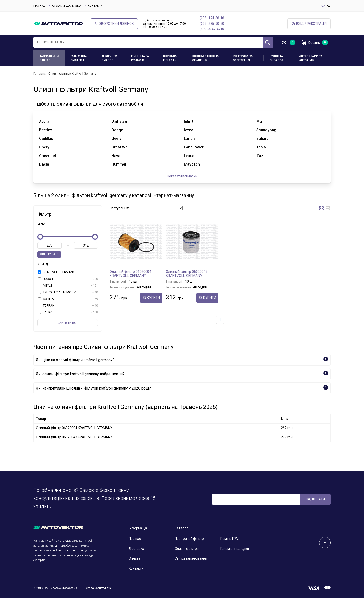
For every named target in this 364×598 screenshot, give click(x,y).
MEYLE (68, 286)
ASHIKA (68, 299)
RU (329, 6)
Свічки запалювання (191, 558)
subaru (263, 139)
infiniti (189, 121)
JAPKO (68, 312)
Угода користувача (99, 588)
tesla (261, 147)
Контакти (95, 6)
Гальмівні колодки (235, 549)
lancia (190, 139)
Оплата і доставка (67, 6)
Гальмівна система (79, 58)
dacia (44, 164)
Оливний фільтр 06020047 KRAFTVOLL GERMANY (187, 274)
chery (44, 147)
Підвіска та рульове (140, 58)
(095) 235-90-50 (212, 24)
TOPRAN (68, 306)
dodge (117, 130)
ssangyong (266, 130)
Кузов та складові (277, 58)
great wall (120, 147)
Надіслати (315, 499)
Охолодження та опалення (206, 58)
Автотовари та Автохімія (311, 58)
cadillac (46, 139)
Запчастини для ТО (49, 58)
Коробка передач (170, 58)
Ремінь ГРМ (230, 539)
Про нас (39, 6)
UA (323, 6)
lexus (189, 156)
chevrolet (48, 156)
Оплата (134, 558)
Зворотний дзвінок (114, 24)
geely (116, 139)
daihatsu (119, 121)
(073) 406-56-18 (212, 29)
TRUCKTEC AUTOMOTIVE (68, 292)
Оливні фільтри (187, 549)
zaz (260, 156)
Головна (40, 73)
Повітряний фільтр (189, 539)
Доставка (136, 549)
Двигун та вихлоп (110, 58)
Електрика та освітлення (243, 58)
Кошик (311, 42)
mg (259, 121)
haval (116, 156)
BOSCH (68, 279)
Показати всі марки (182, 176)
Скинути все (68, 323)
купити (151, 298)
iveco (189, 130)
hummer (119, 164)
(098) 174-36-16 (212, 18)
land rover (194, 147)
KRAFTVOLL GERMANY (56, 272)
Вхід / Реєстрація (309, 24)
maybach (192, 164)
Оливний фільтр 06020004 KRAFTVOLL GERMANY (130, 274)
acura (44, 121)
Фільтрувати (49, 254)
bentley (45, 130)
